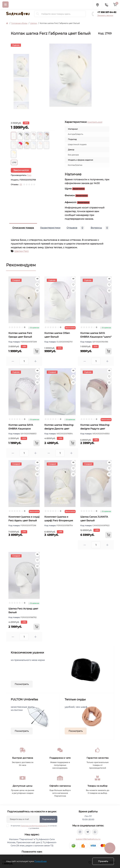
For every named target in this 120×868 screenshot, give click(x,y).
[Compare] (37, 291)
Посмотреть (22, 684)
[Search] (38, 14)
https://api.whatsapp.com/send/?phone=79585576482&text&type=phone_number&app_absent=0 (95, 832)
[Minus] (13, 361)
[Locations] (97, 5)
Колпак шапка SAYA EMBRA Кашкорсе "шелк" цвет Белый (96, 337)
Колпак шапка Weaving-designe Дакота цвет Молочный (59, 429)
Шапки (34, 23)
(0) (21, 185)
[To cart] (37, 351)
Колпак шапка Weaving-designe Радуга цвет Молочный (95, 429)
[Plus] (35, 361)
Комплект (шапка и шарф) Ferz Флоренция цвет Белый (59, 520)
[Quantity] (24, 361)
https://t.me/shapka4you (87, 832)
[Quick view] (37, 279)
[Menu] (5, 5)
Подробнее (40, 861)
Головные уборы (19, 23)
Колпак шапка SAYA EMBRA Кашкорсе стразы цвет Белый (21, 429)
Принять (103, 861)
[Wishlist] (37, 285)
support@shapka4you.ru (88, 839)
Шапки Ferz (21, 251)
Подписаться (49, 819)
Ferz (29, 175)
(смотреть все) (95, 122)
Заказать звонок (105, 15)
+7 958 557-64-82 (107, 12)
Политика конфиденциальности (34, 826)
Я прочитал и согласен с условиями (34, 827)
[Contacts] (106, 5)
